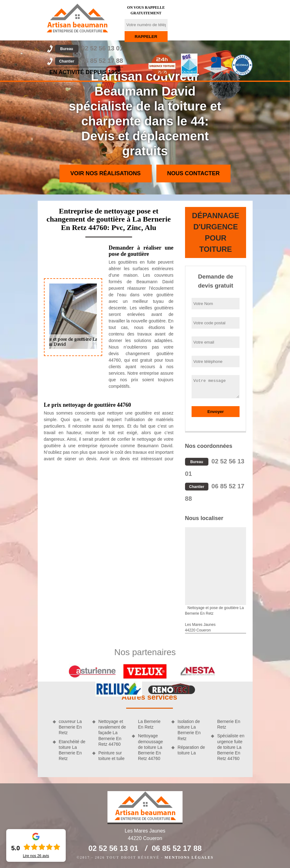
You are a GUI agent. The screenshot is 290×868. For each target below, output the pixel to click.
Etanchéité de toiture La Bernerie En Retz (72, 750)
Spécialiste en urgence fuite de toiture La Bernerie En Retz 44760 (231, 747)
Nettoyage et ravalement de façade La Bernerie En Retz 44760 (112, 733)
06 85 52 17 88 (89, 61)
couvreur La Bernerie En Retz (70, 727)
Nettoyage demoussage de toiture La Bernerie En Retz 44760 (150, 747)
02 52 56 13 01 (89, 48)
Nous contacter (194, 173)
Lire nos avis (36, 856)
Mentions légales (189, 857)
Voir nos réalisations (106, 173)
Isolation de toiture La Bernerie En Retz (189, 730)
